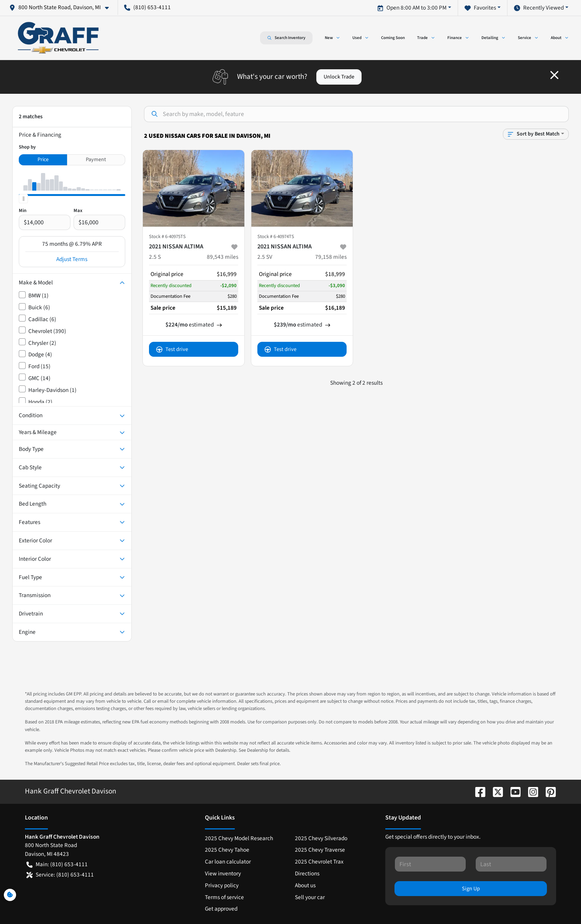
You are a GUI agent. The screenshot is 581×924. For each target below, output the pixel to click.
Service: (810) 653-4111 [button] (60, 875)
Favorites (480, 8)
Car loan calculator (228, 862)
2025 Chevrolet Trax (319, 862)
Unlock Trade (339, 77)
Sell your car (310, 897)
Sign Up (471, 889)
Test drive (172, 349)
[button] (62, 7)
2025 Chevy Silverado (321, 838)
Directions (307, 873)
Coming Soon (393, 38)
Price (43, 160)
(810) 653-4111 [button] (147, 7)
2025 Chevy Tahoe (227, 850)
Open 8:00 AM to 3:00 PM (412, 8)
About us (305, 885)
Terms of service (224, 897)
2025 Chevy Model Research (239, 838)
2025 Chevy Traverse (320, 850)
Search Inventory (286, 38)
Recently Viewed (539, 8)
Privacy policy (222, 885)
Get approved (221, 909)
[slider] (23, 199)
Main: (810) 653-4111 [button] (57, 864)
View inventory (223, 873)
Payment (96, 160)
